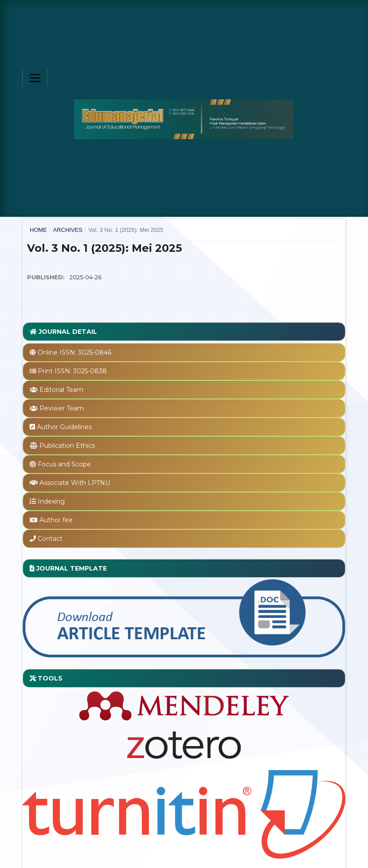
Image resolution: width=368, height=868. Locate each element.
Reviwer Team (62, 408)
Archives (67, 230)
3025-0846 (95, 352)
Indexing (51, 501)
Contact (50, 539)
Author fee (56, 520)
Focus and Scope (64, 464)
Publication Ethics (67, 446)
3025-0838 (90, 371)
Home (38, 230)
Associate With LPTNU (75, 483)
